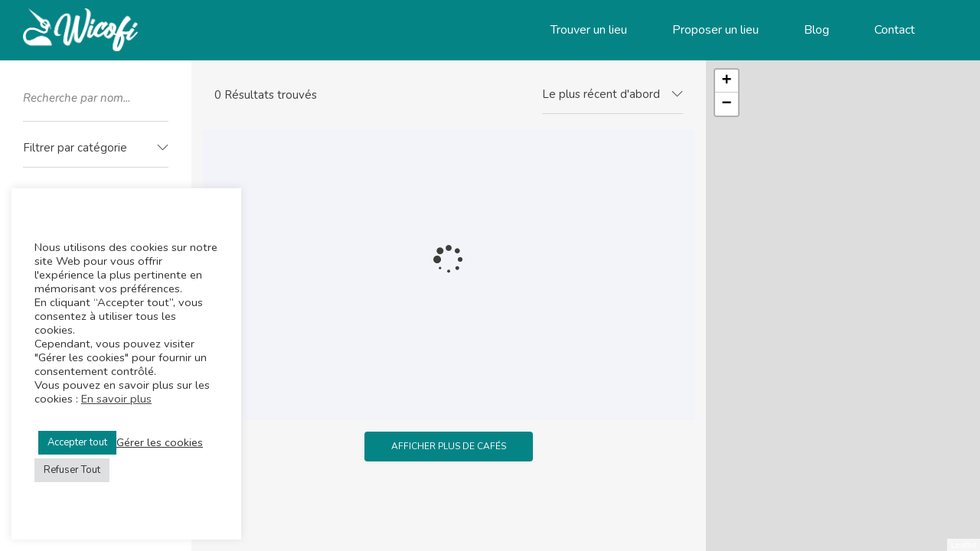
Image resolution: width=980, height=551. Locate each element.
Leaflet (964, 545)
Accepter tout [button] (77, 442)
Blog (817, 30)
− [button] (727, 104)
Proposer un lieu (715, 30)
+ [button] (727, 81)
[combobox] (96, 148)
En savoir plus (116, 399)
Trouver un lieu (589, 30)
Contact (895, 30)
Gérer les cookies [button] (160, 442)
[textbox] (96, 148)
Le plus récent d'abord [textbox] (601, 94)
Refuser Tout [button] (72, 470)
